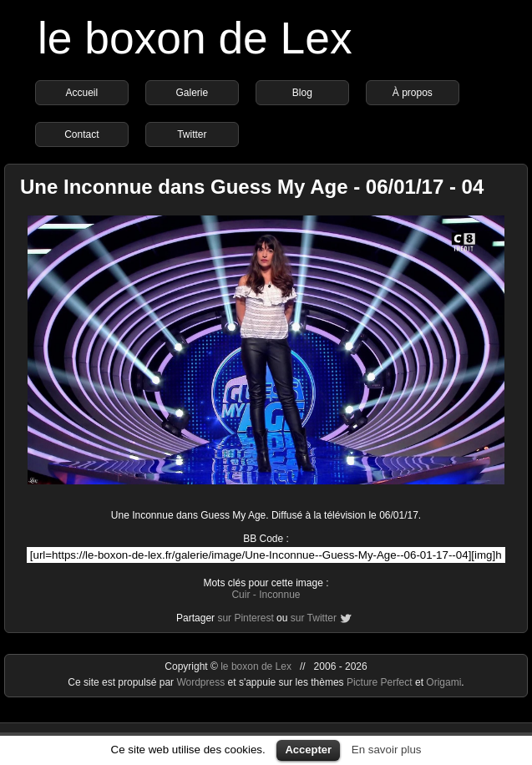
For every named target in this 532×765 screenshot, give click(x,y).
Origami (443, 682)
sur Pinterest (245, 618)
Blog (302, 93)
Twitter (192, 134)
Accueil (82, 93)
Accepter (308, 750)
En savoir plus (387, 750)
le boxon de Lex (195, 38)
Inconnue (279, 595)
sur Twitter (314, 618)
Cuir (241, 595)
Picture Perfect (380, 682)
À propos (413, 93)
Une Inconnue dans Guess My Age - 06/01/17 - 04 (252, 187)
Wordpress (202, 682)
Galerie (193, 93)
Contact (81, 134)
